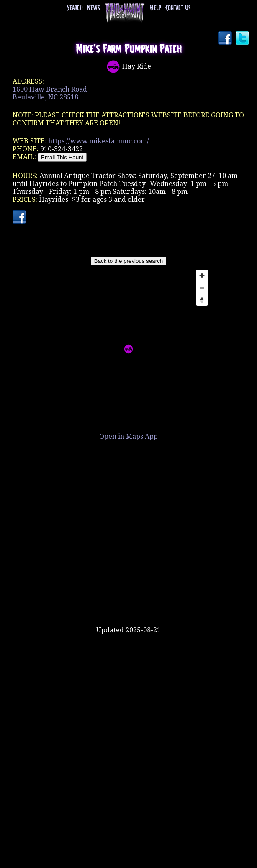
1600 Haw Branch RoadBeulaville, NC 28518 (50, 93)
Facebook (226, 39)
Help (155, 8)
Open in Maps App (128, 437)
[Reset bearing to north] (202, 300)
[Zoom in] (202, 276)
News (93, 8)
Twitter (243, 39)
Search (75, 8)
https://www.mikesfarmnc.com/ (99, 141)
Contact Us (178, 8)
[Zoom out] (202, 288)
